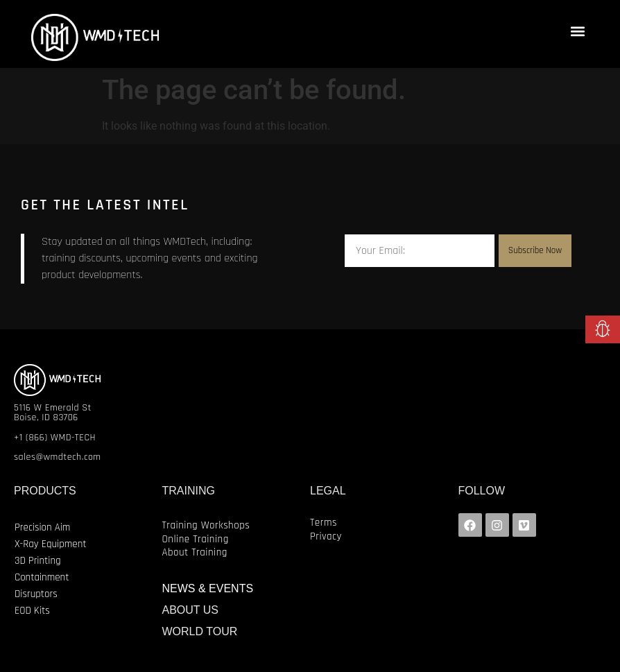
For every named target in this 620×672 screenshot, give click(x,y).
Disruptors (36, 594)
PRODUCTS (45, 491)
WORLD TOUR (200, 631)
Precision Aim (42, 527)
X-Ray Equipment (50, 544)
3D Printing (38, 561)
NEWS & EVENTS (208, 588)
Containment (42, 577)
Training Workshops (206, 525)
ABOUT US (191, 610)
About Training (195, 552)
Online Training (196, 539)
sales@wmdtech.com (58, 457)
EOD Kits (32, 611)
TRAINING (189, 491)
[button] (577, 31)
